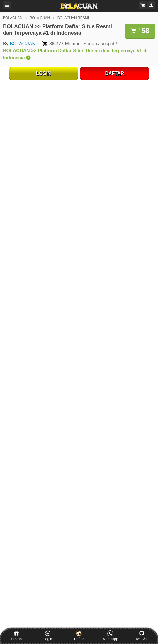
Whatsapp (110, 636)
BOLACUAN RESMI (73, 18)
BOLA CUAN (40, 18)
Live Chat (141, 636)
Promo (16, 636)
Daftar (79, 636)
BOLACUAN (13, 18)
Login (48, 636)
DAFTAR (114, 73)
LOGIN (44, 73)
